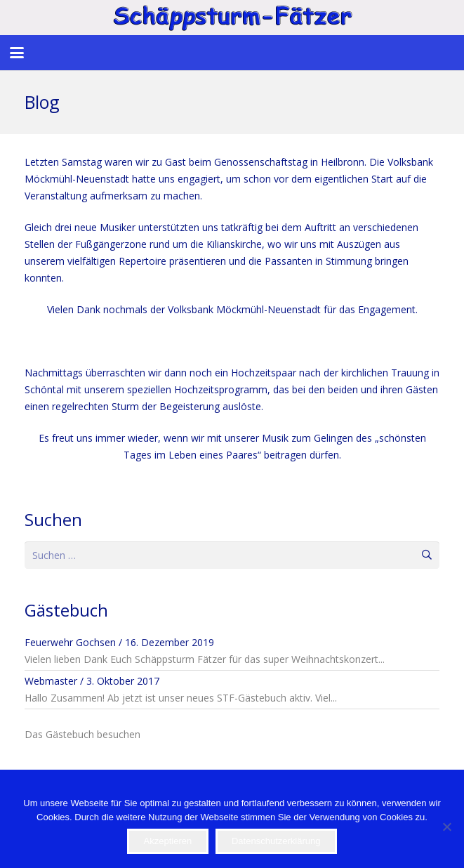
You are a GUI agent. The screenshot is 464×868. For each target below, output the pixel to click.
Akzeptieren (168, 841)
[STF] (232, 18)
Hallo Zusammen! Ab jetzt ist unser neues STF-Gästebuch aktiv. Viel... (181, 698)
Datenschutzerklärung (276, 841)
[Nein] (446, 827)
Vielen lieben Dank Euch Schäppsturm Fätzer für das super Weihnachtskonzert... (205, 659)
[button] (17, 53)
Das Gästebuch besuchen (82, 734)
